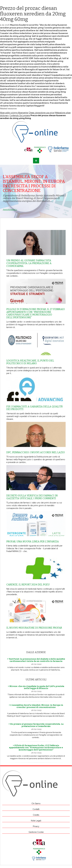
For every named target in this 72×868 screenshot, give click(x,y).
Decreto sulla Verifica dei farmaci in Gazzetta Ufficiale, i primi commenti (32, 497)
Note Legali (36, 821)
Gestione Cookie (36, 832)
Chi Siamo (36, 804)
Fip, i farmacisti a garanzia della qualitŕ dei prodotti (35, 408)
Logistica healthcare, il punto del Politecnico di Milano (30, 362)
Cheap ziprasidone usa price (41, 113)
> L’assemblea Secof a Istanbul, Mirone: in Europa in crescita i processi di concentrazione (36, 706)
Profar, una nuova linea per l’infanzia (33, 542)
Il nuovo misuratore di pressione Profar (34, 628)
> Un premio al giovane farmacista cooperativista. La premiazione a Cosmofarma (36, 725)
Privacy (36, 826)
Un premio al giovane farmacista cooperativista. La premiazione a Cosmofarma (29, 263)
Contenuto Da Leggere (20, 115)
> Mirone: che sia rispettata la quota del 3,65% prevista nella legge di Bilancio (36, 687)
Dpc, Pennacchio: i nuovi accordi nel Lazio (36, 452)
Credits (36, 815)
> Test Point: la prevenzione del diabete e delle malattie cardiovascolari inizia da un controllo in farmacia (36, 660)
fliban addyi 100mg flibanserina (14, 113)
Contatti (36, 809)
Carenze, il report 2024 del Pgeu (28, 585)
